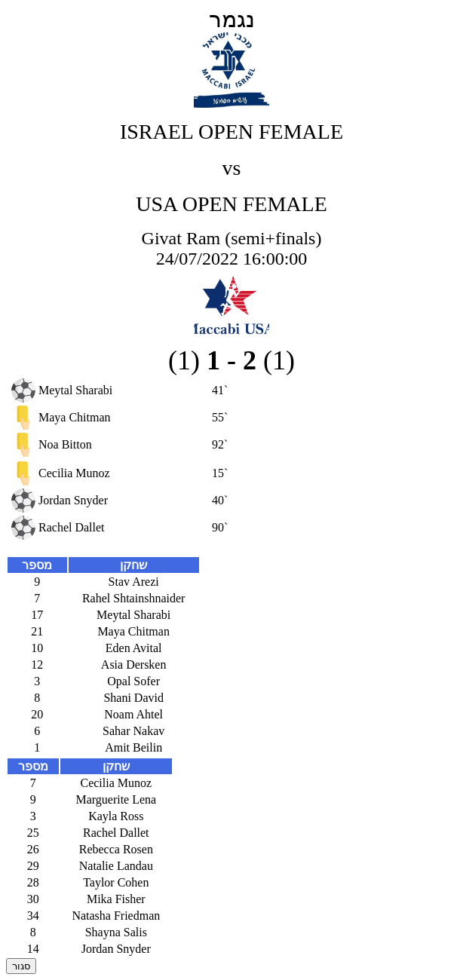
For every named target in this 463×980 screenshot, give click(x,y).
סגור (21, 966)
